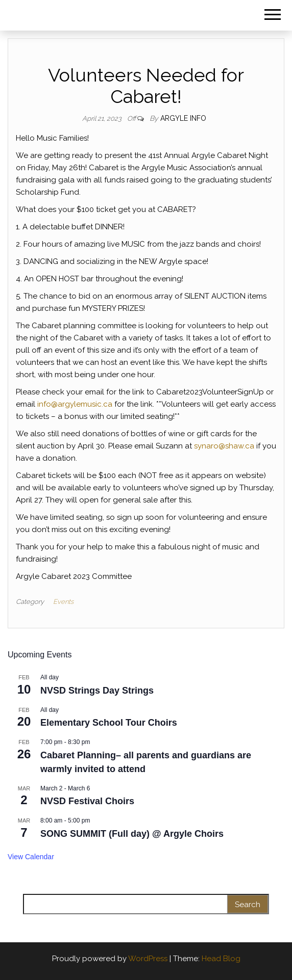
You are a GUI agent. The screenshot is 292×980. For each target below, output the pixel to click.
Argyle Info (183, 118)
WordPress (148, 959)
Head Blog (221, 959)
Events (63, 602)
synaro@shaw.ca (224, 446)
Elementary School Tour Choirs (109, 723)
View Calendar (31, 857)
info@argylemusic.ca (75, 404)
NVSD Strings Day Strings (97, 691)
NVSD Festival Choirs (87, 801)
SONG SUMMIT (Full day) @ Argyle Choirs (132, 834)
